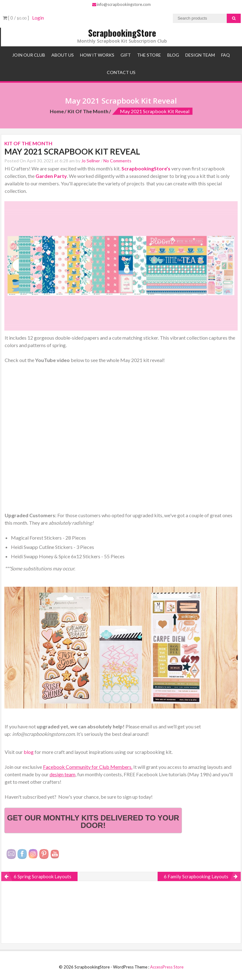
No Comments (117, 161)
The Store (149, 55)
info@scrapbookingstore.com (121, 4)
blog (29, 752)
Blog (173, 55)
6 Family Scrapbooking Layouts (196, 876)
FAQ (225, 55)
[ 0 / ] (16, 18)
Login (38, 18)
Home (57, 111)
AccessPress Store (167, 967)
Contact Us (121, 72)
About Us (63, 55)
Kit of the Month (88, 111)
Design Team (200, 55)
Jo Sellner (91, 161)
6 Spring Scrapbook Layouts (43, 876)
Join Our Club (29, 55)
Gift (126, 55)
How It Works (97, 55)
